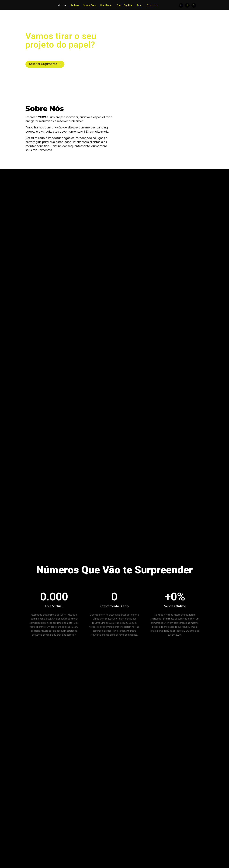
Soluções (90, 5)
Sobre (75, 5)
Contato (153, 5)
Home (62, 5)
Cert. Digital (125, 5)
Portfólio (106, 5)
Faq (140, 5)
